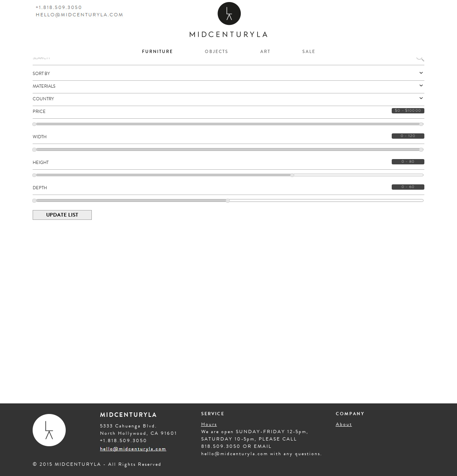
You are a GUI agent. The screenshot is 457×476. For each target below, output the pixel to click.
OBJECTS (217, 52)
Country (228, 99)
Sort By (228, 74)
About (344, 424)
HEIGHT (41, 163)
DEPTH (40, 188)
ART (265, 52)
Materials (228, 86)
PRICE (39, 112)
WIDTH (40, 137)
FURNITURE (158, 52)
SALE (309, 52)
